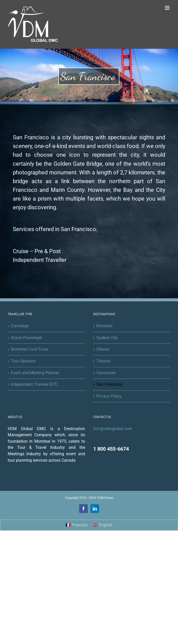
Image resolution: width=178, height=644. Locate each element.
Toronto (103, 361)
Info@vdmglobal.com (113, 429)
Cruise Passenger (26, 338)
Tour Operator (23, 361)
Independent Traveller (40, 260)
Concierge (20, 326)
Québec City (107, 338)
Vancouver (106, 373)
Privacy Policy (109, 396)
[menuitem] (77, 525)
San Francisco (109, 384)
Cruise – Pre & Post (37, 251)
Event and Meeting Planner (35, 373)
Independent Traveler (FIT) (34, 384)
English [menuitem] (106, 525)
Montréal (104, 326)
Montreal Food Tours (30, 349)
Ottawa (103, 349)
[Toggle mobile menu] (168, 8)
